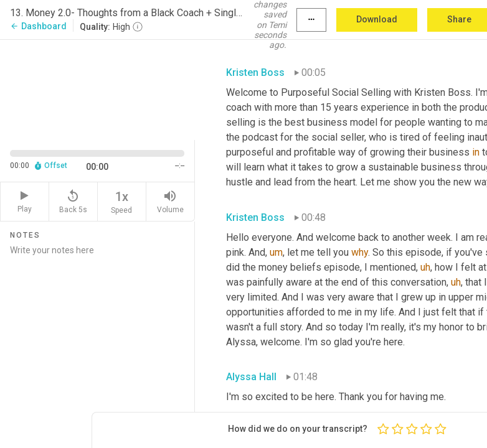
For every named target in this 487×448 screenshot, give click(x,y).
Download (377, 19)
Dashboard (38, 26)
